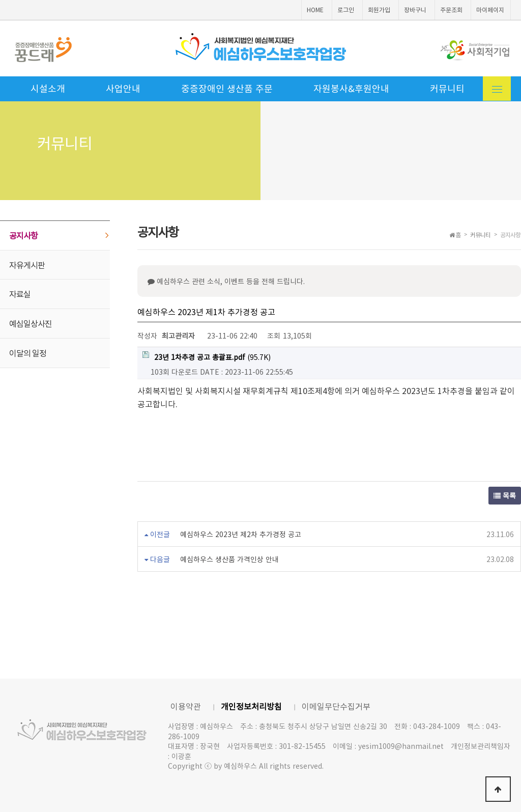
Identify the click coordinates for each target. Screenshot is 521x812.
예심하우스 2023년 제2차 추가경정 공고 (241, 534)
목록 (505, 495)
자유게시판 (27, 265)
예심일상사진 (31, 323)
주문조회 (451, 10)
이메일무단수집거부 (336, 706)
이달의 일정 (28, 353)
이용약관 (186, 706)
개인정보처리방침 (251, 706)
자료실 (20, 294)
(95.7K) (207, 357)
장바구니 (415, 10)
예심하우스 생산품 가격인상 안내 (229, 559)
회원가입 (379, 10)
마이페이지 (490, 10)
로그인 (346, 10)
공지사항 (23, 235)
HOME (315, 10)
